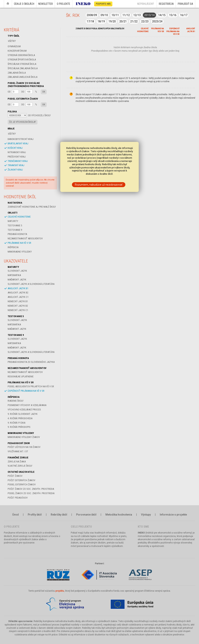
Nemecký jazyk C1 (18, 310)
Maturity (13, 221)
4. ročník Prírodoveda (20, 418)
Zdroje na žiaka (17, 462)
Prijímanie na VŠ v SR (19, 243)
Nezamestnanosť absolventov (25, 238)
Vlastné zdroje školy (20, 466)
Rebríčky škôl (59, 515)
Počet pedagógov (18, 498)
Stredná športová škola (22, 60)
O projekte (64, 4)
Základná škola (17, 73)
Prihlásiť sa (185, 4)
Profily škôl (35, 515)
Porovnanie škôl (86, 515)
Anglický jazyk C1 (18, 297)
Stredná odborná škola (21, 55)
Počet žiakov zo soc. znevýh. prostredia (31, 489)
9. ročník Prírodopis (19, 427)
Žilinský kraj (15, 170)
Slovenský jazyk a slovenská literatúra (31, 284)
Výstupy (146, 515)
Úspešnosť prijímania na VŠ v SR (26, 391)
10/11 (115, 15)
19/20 (112, 21)
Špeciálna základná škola (23, 68)
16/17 (184, 15)
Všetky (12, 41)
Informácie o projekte (173, 515)
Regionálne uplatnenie (21, 376)
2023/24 (157, 21)
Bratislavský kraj (18, 143)
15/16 (173, 15)
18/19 (101, 21)
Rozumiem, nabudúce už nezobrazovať (99, 185)
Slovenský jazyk (17, 271)
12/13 (137, 15)
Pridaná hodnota (17, 234)
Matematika (14, 275)
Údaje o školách (24, 4)
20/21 (123, 21)
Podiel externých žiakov (22, 484)
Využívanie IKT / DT (18, 451)
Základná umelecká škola (22, 77)
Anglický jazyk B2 (18, 293)
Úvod (15, 515)
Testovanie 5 (15, 225)
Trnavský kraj (16, 165)
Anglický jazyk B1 (18, 288)
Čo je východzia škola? (23, 122)
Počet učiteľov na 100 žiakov (24, 447)
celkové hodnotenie (19, 217)
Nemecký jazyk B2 (18, 306)
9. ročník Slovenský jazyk (23, 414)
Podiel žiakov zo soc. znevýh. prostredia (31, 493)
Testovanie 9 (15, 230)
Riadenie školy (16, 401)
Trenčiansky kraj (18, 161)
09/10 (104, 15)
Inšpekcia (13, 247)
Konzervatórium (17, 51)
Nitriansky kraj (17, 152)
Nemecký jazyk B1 (18, 301)
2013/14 (149, 15)
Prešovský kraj (17, 157)
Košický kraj (15, 148)
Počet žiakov (15, 476)
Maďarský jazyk (17, 280)
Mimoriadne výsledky (20, 252)
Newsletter (46, 4)
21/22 (134, 21)
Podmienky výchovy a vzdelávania (27, 405)
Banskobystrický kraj (21, 139)
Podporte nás (103, 4)
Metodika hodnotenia (119, 515)
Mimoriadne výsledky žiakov (24, 437)
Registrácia (166, 4)
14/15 (162, 15)
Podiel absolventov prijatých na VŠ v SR (31, 386)
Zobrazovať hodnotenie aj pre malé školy (32, 207)
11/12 (126, 15)
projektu (60, 591)
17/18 (90, 21)
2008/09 (92, 15)
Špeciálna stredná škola (22, 64)
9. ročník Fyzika (16, 423)
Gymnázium (14, 46)
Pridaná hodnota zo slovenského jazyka (31, 362)
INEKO (141, 533)
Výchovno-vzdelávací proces (24, 410)
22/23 (145, 21)
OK (44, 92)
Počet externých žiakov (21, 480)
